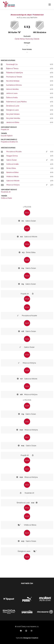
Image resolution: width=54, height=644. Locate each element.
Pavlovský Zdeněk (32, 39)
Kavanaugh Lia (12, 64)
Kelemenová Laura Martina (16, 102)
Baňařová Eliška (12, 172)
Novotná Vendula (13, 81)
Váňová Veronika (12, 89)
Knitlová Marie (6, 198)
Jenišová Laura (12, 93)
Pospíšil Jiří (5, 129)
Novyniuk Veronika (13, 118)
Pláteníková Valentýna (14, 73)
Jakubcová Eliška (13, 122)
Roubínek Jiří (6, 192)
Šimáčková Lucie (13, 106)
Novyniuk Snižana (13, 114)
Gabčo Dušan (12, 160)
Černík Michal (20, 39)
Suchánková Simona (14, 85)
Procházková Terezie (14, 77)
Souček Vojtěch (7, 136)
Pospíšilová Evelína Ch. (9, 142)
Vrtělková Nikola (12, 177)
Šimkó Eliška (11, 168)
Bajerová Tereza (12, 68)
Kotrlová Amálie (12, 164)
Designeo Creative (31, 638)
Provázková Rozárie (14, 152)
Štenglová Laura (12, 110)
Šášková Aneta (12, 98)
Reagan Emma (12, 156)
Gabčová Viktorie (13, 181)
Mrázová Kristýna (13, 185)
